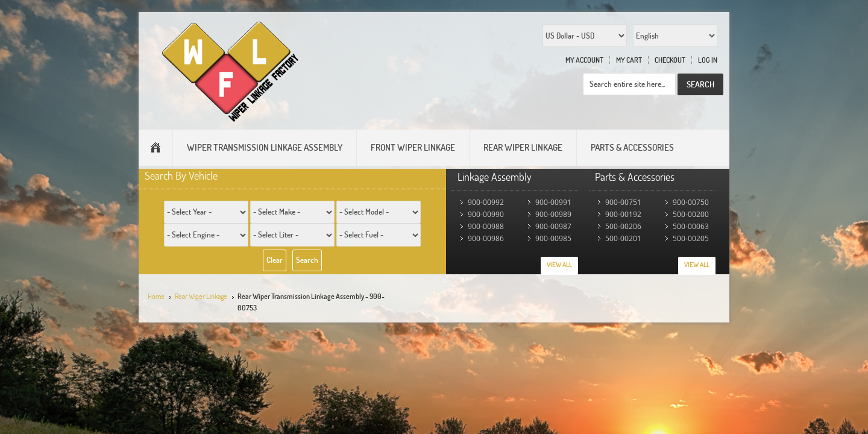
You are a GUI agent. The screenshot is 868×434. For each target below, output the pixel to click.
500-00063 (691, 226)
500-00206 (623, 226)
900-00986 (486, 238)
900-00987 (553, 226)
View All (559, 265)
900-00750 (691, 202)
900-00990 (486, 214)
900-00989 (553, 214)
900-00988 (486, 226)
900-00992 (486, 202)
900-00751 (623, 202)
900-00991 (553, 202)
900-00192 (623, 214)
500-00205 (691, 238)
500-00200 (691, 214)
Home (156, 296)
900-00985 (553, 238)
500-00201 (623, 238)
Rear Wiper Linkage (201, 296)
